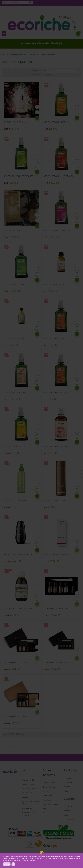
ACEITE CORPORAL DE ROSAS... (57, 555)
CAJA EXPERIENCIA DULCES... (16, 663)
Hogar (66, 791)
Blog (45, 809)
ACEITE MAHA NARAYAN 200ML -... (18, 609)
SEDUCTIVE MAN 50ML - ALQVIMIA (19, 555)
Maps (25, 815)
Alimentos (68, 787)
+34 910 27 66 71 (28, 784)
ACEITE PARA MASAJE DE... (15, 446)
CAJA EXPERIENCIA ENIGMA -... (57, 663)
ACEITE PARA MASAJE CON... (56, 392)
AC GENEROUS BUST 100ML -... (17, 122)
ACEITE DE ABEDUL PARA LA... (16, 284)
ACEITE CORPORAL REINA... (15, 230)
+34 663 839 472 (29, 793)
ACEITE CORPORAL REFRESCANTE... (19, 176)
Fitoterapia (68, 778)
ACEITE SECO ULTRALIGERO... (16, 500)
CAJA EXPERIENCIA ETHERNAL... (17, 717)
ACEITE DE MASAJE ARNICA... (56, 338)
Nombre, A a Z (62, 71)
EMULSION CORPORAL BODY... (56, 500)
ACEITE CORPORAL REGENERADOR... (59, 176)
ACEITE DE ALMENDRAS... (54, 284)
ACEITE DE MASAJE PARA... (15, 392)
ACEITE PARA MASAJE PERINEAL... (58, 446)
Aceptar (7, 864)
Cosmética (68, 782)
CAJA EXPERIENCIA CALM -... (56, 609)
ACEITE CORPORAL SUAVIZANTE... (58, 230)
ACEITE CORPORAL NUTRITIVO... (57, 122)
